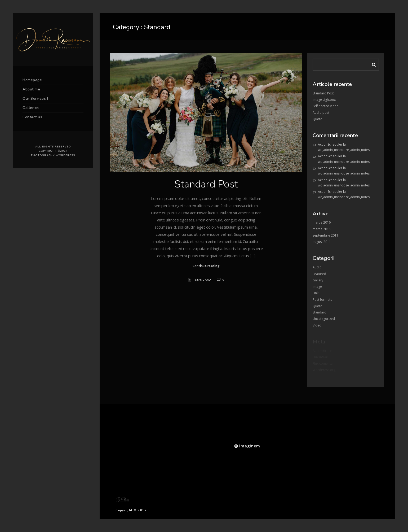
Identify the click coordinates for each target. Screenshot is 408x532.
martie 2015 (322, 229)
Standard (203, 280)
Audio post (321, 113)
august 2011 (322, 242)
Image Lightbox (324, 100)
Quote (317, 119)
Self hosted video (326, 106)
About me (31, 89)
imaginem (247, 446)
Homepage (32, 80)
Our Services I (35, 99)
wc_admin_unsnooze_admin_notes (344, 150)
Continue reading (206, 266)
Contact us (32, 117)
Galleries (31, 108)
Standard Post (206, 184)
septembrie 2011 (325, 235)
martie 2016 (322, 222)
